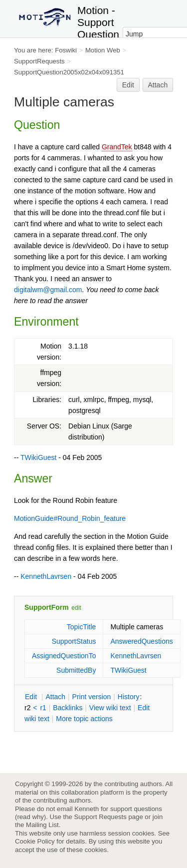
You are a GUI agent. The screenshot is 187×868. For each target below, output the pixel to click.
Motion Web (103, 50)
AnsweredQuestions (141, 641)
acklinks (68, 708)
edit (76, 608)
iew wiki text (110, 708)
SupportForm (47, 607)
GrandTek (117, 147)
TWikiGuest (38, 457)
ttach (55, 697)
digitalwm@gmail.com (48, 290)
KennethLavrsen (46, 576)
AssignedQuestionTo (64, 656)
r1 (43, 708)
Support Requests (100, 817)
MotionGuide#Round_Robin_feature (70, 518)
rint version (92, 697)
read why (30, 817)
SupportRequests (39, 61)
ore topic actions (84, 719)
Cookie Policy (35, 841)
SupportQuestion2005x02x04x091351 (69, 72)
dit (32, 697)
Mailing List (42, 825)
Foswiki (66, 50)
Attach (158, 85)
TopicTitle (82, 627)
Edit (128, 85)
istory (129, 697)
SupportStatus (74, 641)
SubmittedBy (76, 670)
